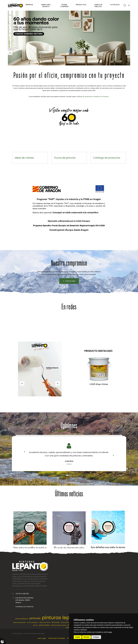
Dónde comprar (64, 6)
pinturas (35, 618)
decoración (56, 622)
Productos (81, 5)
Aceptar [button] (78, 637)
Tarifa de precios (98, 6)
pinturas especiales (19, 622)
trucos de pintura (33, 622)
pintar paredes (44, 625)
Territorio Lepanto (46, 6)
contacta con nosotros (101, 97)
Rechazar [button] (86, 637)
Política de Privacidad (56, 638)
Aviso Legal (42, 638)
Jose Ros (69, 461)
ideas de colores (45, 622)
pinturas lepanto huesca (59, 625)
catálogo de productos (84, 97)
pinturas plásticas (22, 619)
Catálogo (115, 5)
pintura (35, 625)
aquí (110, 632)
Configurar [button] (96, 637)
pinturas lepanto (61, 618)
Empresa (29, 5)
